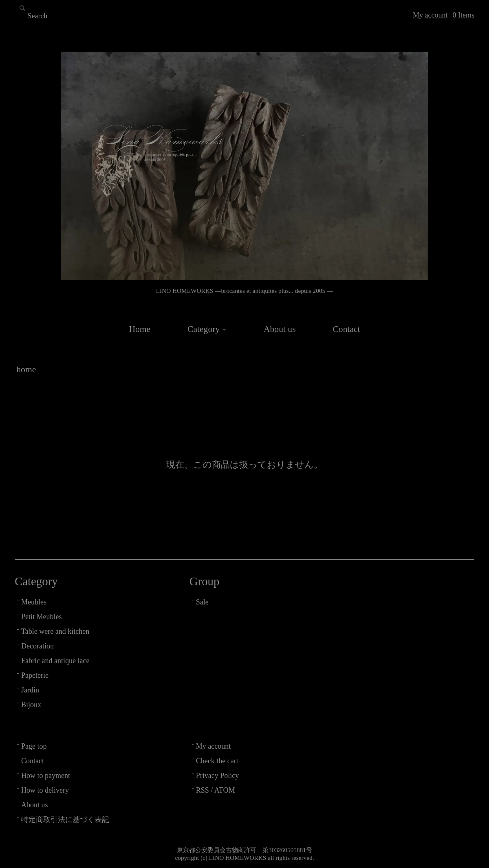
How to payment (46, 776)
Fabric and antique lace (55, 661)
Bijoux (31, 705)
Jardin (30, 690)
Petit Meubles (42, 617)
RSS (203, 790)
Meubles (34, 602)
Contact (346, 329)
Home (140, 329)
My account (430, 15)
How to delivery (45, 790)
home (26, 369)
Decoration (37, 646)
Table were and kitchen (55, 631)
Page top (34, 746)
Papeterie (35, 675)
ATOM (225, 790)
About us (280, 329)
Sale (202, 602)
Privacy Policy (218, 776)
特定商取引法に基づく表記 (65, 820)
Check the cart (217, 761)
